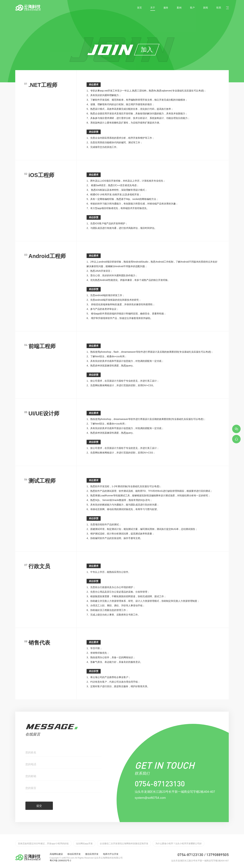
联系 (219, 8)
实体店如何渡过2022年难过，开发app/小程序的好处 (43, 844)
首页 (139, 8)
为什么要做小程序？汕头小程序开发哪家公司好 (179, 844)
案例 (179, 8)
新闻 (206, 8)
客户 (192, 8)
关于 (153, 8)
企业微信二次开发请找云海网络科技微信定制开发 (124, 844)
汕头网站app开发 (84, 844)
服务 (166, 8)
